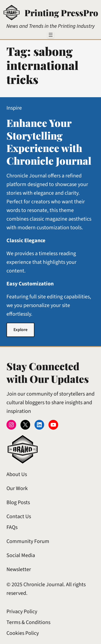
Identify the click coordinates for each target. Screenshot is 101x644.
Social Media (21, 555)
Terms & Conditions (28, 622)
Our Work (17, 488)
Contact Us (19, 517)
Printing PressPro (61, 13)
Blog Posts (18, 503)
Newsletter (19, 569)
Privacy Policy (22, 612)
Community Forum (28, 541)
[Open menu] (51, 35)
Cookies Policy (23, 633)
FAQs (12, 527)
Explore (20, 330)
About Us (17, 474)
